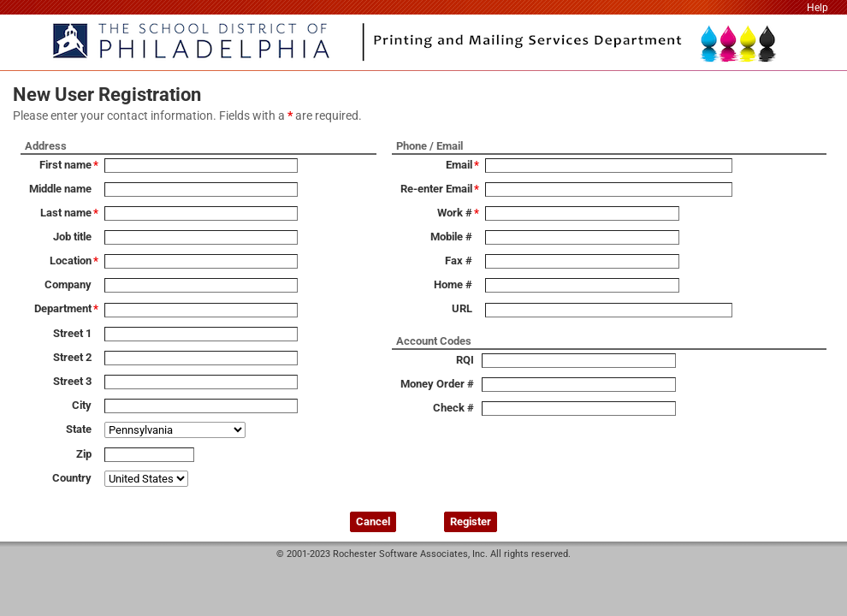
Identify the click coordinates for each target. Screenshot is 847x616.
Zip (84, 454)
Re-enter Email (436, 189)
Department (63, 308)
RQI (465, 360)
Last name (66, 213)
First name (65, 165)
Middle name (60, 189)
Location (71, 261)
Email (459, 165)
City (82, 405)
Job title (72, 237)
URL (462, 308)
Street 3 (72, 381)
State (79, 429)
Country (72, 478)
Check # (453, 408)
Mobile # (451, 237)
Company (68, 284)
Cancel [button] (373, 521)
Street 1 (72, 333)
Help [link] (817, 8)
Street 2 (72, 357)
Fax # (459, 261)
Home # (453, 284)
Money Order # (437, 384)
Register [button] (471, 521)
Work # (455, 213)
